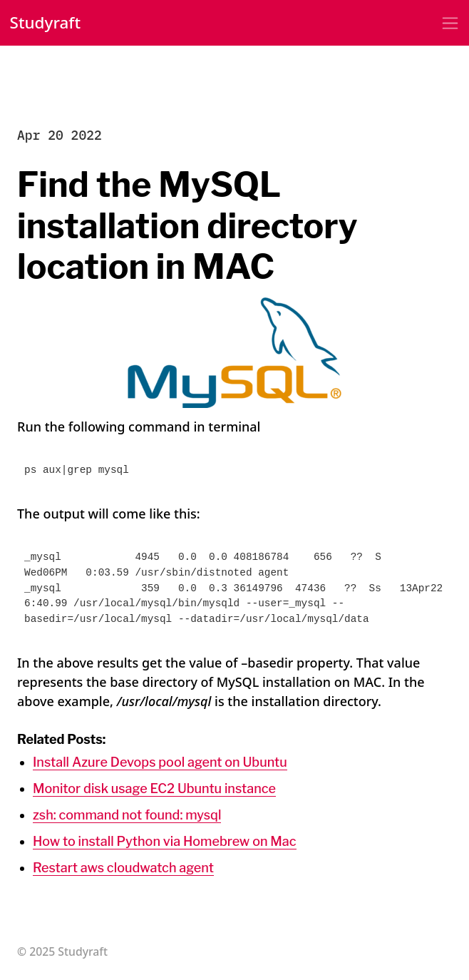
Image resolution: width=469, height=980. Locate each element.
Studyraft (46, 22)
